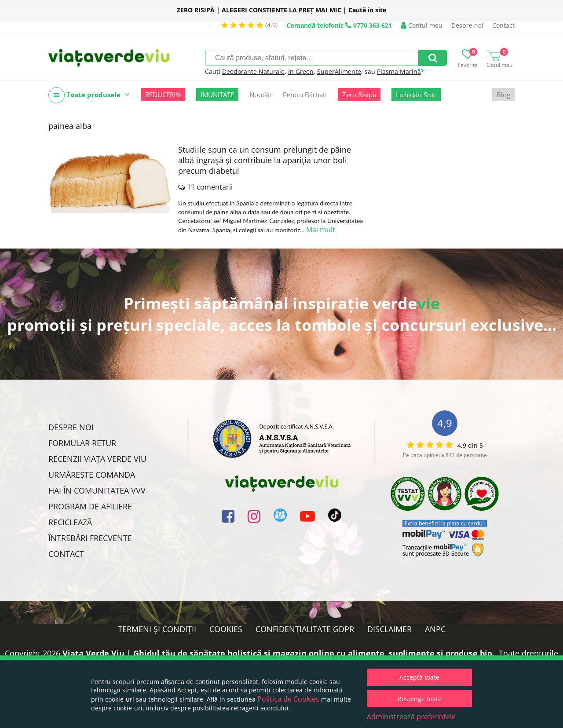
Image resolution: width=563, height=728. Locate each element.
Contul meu (422, 25)
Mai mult (321, 230)
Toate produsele (89, 95)
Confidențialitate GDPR (305, 629)
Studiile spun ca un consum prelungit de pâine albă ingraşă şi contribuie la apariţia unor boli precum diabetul (265, 160)
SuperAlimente (339, 71)
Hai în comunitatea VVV (97, 490)
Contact (503, 25)
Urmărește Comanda (92, 475)
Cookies (226, 629)
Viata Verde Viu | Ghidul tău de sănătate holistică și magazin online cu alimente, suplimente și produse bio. (278, 653)
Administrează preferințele (411, 717)
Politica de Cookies (288, 699)
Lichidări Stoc (416, 95)
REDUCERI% (163, 95)
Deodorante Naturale (253, 71)
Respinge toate (420, 699)
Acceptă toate (419, 677)
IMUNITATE (217, 95)
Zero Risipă (359, 95)
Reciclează (70, 522)
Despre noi (467, 25)
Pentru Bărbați (305, 95)
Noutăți (261, 95)
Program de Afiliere (90, 506)
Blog (503, 95)
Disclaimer (389, 629)
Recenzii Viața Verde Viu (97, 459)
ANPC (435, 629)
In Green (301, 71)
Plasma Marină (399, 71)
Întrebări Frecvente (90, 538)
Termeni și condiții (157, 629)
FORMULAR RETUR (82, 443)
